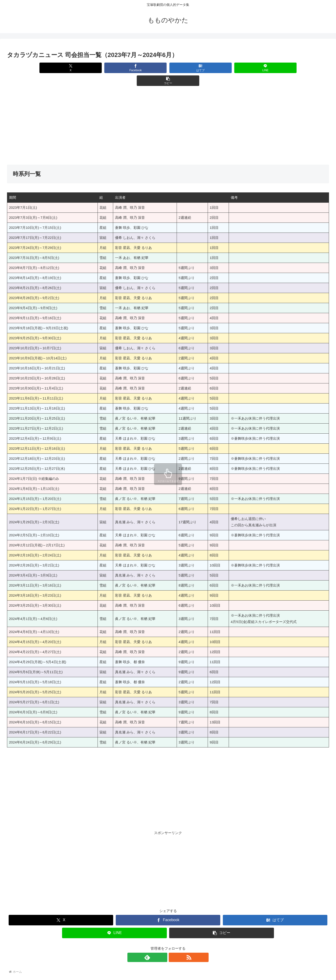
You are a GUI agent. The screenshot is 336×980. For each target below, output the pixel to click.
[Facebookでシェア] (114, 68)
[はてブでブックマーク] (168, 68)
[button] (276, 68)
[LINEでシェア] (222, 68)
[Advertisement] (147, 113)
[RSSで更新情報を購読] (173, 945)
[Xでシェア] (60, 68)
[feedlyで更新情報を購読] (163, 945)
